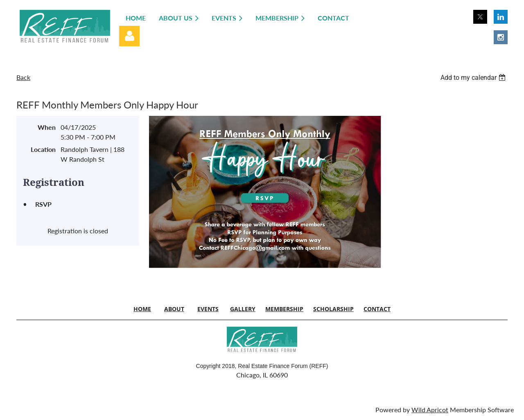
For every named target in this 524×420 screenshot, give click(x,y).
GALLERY (243, 309)
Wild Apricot (430, 410)
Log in (129, 36)
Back (23, 77)
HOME (142, 309)
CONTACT (377, 309)
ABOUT (174, 309)
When (47, 127)
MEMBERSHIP (284, 309)
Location (43, 149)
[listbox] (474, 78)
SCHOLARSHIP (333, 309)
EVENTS (208, 309)
